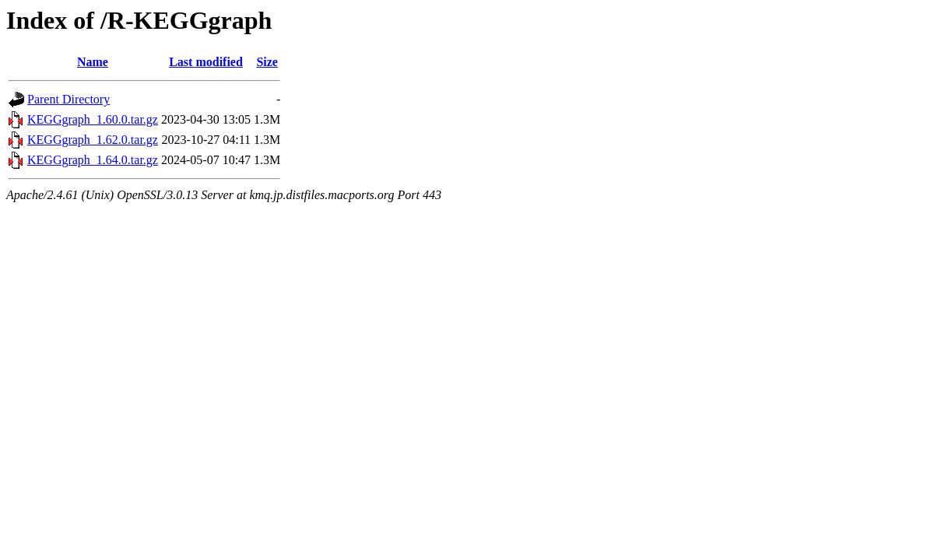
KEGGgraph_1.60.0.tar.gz (93, 119)
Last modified (206, 62)
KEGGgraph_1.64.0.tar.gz (93, 160)
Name (93, 62)
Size (267, 62)
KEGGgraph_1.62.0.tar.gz (93, 140)
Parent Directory (69, 99)
